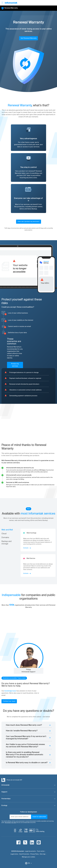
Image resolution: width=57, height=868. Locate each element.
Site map (43, 854)
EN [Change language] (30, 863)
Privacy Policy (35, 854)
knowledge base (10, 691)
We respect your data (11, 823)
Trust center (41, 851)
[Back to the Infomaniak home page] (11, 3)
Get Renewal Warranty (28, 38)
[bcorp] (15, 831)
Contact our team (9, 701)
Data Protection (24, 854)
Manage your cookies (29, 857)
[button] (29, 66)
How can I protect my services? (29, 222)
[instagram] (39, 842)
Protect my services (15, 365)
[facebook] (18, 842)
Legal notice (14, 854)
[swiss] (26, 831)
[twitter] (25, 842)
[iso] (32, 831)
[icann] (21, 831)
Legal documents (30, 851)
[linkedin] (32, 842)
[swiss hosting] (40, 831)
